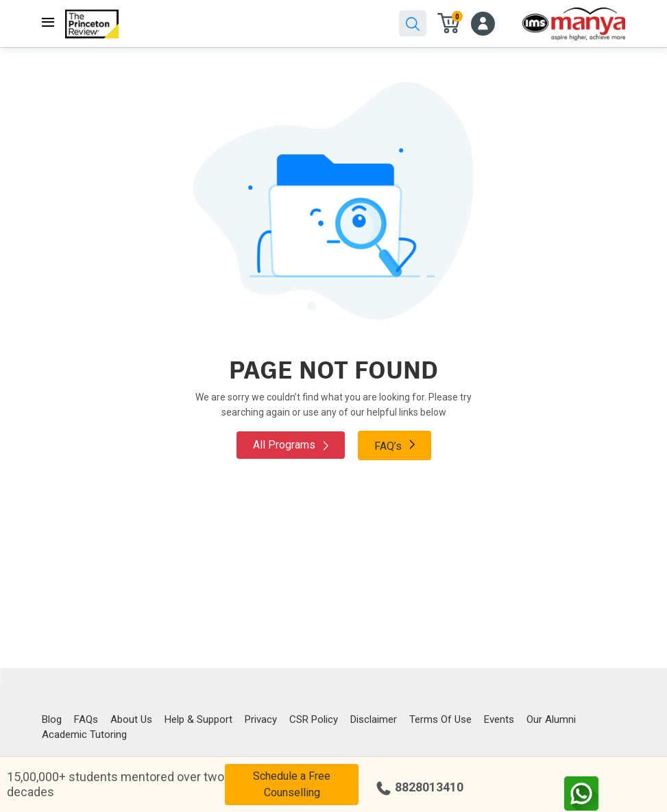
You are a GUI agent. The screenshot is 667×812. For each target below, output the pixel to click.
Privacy (261, 719)
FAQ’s (395, 445)
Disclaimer (374, 719)
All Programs (291, 445)
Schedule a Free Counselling (292, 784)
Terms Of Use (440, 719)
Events (499, 719)
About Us (131, 719)
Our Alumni (551, 719)
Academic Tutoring (84, 735)
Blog (52, 719)
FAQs (86, 719)
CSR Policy (314, 719)
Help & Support (198, 719)
